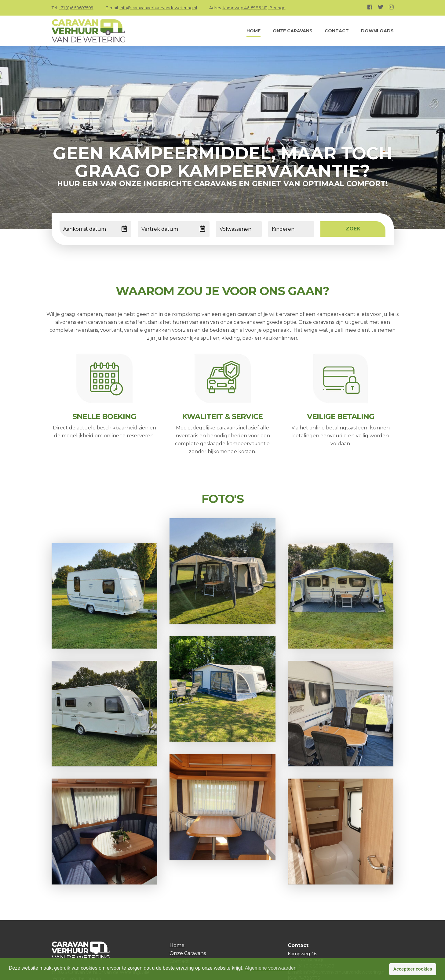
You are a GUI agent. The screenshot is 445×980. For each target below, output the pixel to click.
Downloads (377, 31)
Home (254, 31)
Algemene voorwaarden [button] (271, 968)
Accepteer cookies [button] (413, 969)
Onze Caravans (293, 31)
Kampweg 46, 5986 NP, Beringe (254, 8)
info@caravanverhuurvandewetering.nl (158, 8)
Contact (337, 31)
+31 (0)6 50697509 (76, 8)
